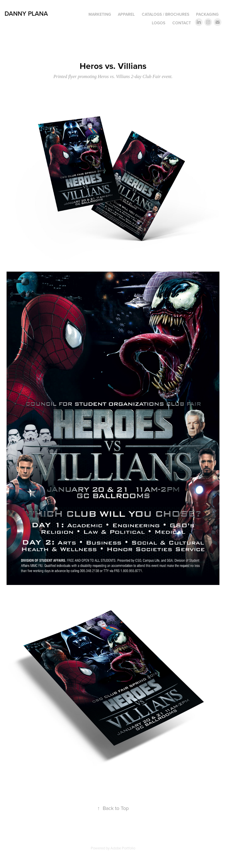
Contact (182, 23)
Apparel (126, 14)
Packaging (207, 14)
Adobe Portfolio (123, 848)
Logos (159, 23)
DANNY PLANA (26, 13)
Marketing (100, 14)
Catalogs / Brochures (166, 14)
